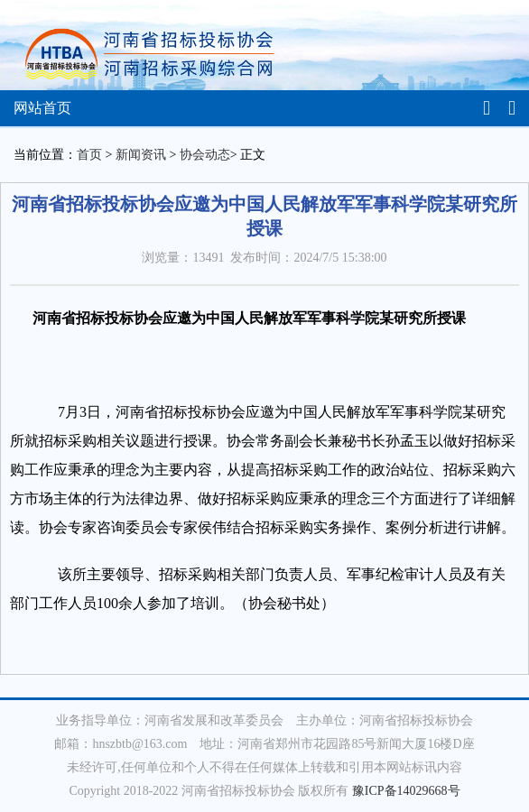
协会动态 (205, 155)
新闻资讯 (141, 155)
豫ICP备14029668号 (406, 791)
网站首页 (42, 108)
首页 (89, 155)
